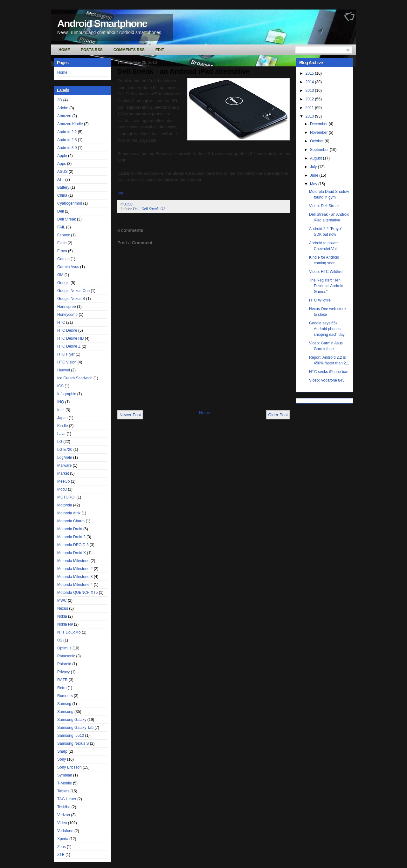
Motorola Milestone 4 (75, 585)
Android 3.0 (67, 148)
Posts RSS (92, 50)
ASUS (62, 172)
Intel (61, 410)
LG (60, 442)
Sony (62, 759)
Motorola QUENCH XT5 (77, 593)
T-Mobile (65, 783)
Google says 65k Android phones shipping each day (327, 329)
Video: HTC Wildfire (326, 272)
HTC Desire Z (69, 346)
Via (120, 193)
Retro (62, 688)
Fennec (64, 235)
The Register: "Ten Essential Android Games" (326, 286)
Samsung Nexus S (73, 743)
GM (60, 275)
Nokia (62, 616)
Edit (160, 50)
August (317, 158)
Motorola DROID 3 (73, 545)
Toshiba (64, 807)
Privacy (63, 672)
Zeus (62, 847)
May (314, 184)
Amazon (64, 116)
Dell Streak (67, 219)
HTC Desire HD (70, 338)
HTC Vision (67, 362)
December (319, 124)
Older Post (278, 415)
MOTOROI (66, 497)
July (314, 167)
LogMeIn (65, 458)
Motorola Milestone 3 (75, 577)
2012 (310, 99)
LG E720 (65, 450)
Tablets (63, 791)
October (317, 141)
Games (63, 259)
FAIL (61, 227)
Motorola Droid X (72, 553)
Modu (62, 489)
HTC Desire (67, 330)
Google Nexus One (73, 291)
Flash (62, 243)
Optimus (64, 648)
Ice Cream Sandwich (75, 378)
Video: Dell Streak (324, 206)
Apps (62, 164)
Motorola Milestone (73, 561)
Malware (64, 465)
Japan (62, 418)
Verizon (64, 815)
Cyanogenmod (70, 203)
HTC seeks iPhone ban (329, 372)
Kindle (62, 426)
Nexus (63, 608)
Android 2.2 (67, 132)
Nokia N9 (65, 624)
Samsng (64, 704)
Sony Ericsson (69, 767)
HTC (61, 322)
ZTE (61, 855)
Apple (62, 156)
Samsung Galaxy (72, 720)
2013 (310, 91)
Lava (61, 434)
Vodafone (65, 831)
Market (63, 473)
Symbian (65, 775)
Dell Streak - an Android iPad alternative (184, 71)
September (320, 150)
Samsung (65, 712)
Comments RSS (129, 50)
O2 (60, 640)
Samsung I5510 (71, 736)
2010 (310, 116)
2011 (310, 108)
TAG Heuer (67, 799)
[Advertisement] (192, 396)
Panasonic (66, 656)
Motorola (65, 505)
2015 (310, 73)
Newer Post (130, 415)
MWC (62, 600)
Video (62, 823)
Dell (61, 211)
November (319, 132)
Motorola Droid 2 (71, 537)
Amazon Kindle (70, 124)
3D (60, 100)
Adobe (63, 108)
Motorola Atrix (69, 513)
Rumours (65, 696)
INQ (61, 402)
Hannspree (67, 307)
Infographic (67, 394)
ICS (60, 386)
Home (64, 50)
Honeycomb (67, 315)
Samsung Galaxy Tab (75, 728)
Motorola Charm (71, 521)
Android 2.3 (67, 140)
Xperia (63, 839)
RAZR (62, 680)
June (315, 175)
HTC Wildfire (320, 300)
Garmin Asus (68, 267)
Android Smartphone (102, 24)
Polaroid (64, 664)
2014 (310, 82)
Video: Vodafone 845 (327, 380)
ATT (61, 180)
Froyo (62, 251)
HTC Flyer (66, 354)
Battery (63, 187)
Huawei (64, 370)
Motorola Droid (70, 529)
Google (63, 283)
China (62, 195)
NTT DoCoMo (69, 632)
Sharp (62, 751)
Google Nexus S (71, 299)
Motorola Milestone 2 (75, 569)
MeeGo (63, 481)
